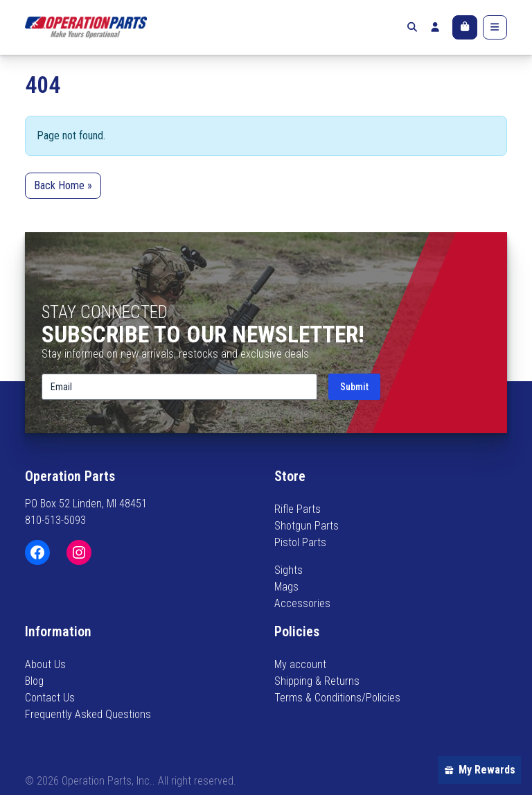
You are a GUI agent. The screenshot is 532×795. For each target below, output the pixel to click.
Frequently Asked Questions (88, 714)
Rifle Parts (298, 509)
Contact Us (50, 698)
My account (300, 664)
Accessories (302, 603)
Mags (286, 587)
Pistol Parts (300, 542)
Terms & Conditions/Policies (337, 698)
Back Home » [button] (63, 185)
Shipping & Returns (317, 681)
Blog (34, 681)
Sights (289, 570)
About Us (45, 664)
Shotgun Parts (307, 526)
